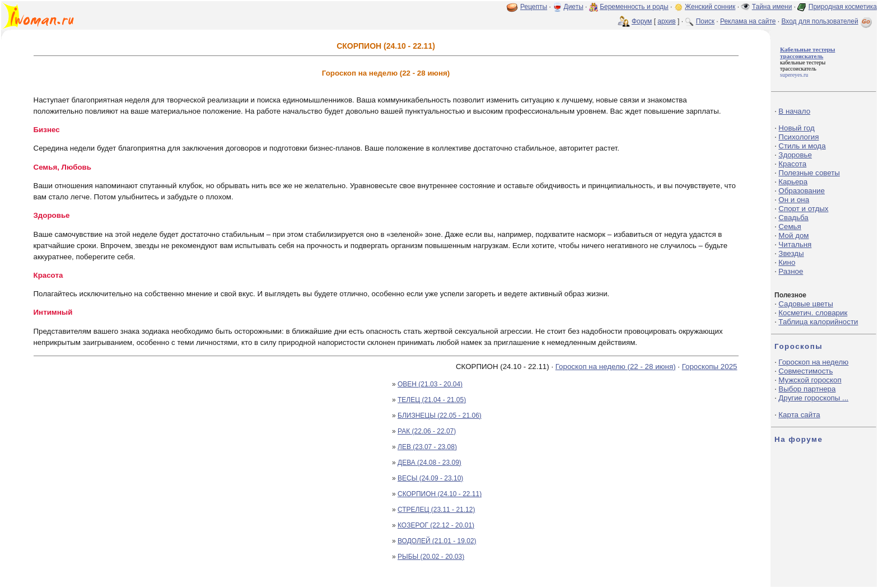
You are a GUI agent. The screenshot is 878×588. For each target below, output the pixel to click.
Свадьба (793, 218)
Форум (642, 21)
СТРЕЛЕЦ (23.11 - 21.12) (436, 510)
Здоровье (795, 155)
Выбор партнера (807, 389)
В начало (794, 111)
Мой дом (793, 235)
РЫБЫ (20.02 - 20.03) (431, 557)
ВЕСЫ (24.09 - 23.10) (430, 478)
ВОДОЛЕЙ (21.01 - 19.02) (437, 541)
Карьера (793, 182)
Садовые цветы (805, 304)
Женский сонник (710, 7)
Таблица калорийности (818, 322)
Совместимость (805, 371)
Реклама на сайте (748, 21)
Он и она (794, 200)
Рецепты (534, 7)
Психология (798, 137)
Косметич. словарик (813, 313)
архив (666, 21)
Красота (792, 164)
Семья (790, 227)
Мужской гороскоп (810, 380)
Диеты (574, 7)
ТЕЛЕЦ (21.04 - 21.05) (432, 400)
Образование (802, 191)
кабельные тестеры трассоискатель (803, 66)
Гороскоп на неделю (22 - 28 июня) (616, 367)
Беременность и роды (634, 7)
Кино (787, 262)
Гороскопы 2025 (710, 367)
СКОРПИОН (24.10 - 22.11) (440, 494)
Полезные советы (809, 173)
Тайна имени (772, 7)
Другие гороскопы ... (813, 398)
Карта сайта (799, 415)
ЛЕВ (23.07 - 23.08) (427, 447)
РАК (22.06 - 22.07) (427, 431)
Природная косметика (843, 7)
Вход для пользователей (828, 21)
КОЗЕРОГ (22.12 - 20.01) (436, 525)
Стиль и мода (802, 146)
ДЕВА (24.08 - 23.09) (429, 463)
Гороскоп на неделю (813, 362)
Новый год (796, 128)
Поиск (705, 21)
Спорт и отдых (803, 209)
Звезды (791, 253)
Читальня (795, 244)
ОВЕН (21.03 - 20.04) (430, 384)
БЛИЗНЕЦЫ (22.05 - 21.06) (440, 416)
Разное (791, 271)
